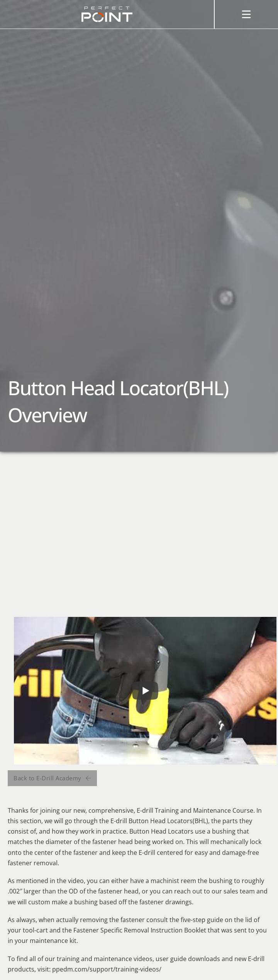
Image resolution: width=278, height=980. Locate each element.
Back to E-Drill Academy (52, 778)
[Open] (246, 14)
